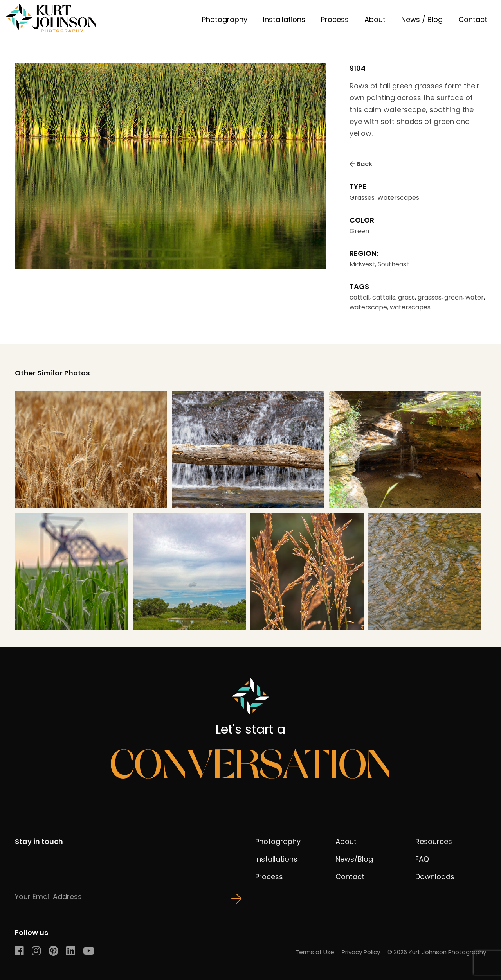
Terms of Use (315, 952)
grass (406, 297)
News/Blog (354, 859)
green (453, 297)
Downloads (435, 877)
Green (359, 231)
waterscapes (410, 307)
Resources (434, 841)
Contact (473, 19)
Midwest (362, 264)
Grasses (362, 198)
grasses (430, 297)
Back (361, 164)
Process (335, 19)
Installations (284, 19)
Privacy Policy (361, 952)
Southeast (393, 264)
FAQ (422, 859)
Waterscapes (398, 198)
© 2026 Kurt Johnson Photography (437, 952)
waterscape (368, 307)
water (475, 297)
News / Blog (422, 19)
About (375, 19)
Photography (225, 19)
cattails (384, 297)
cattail (360, 297)
